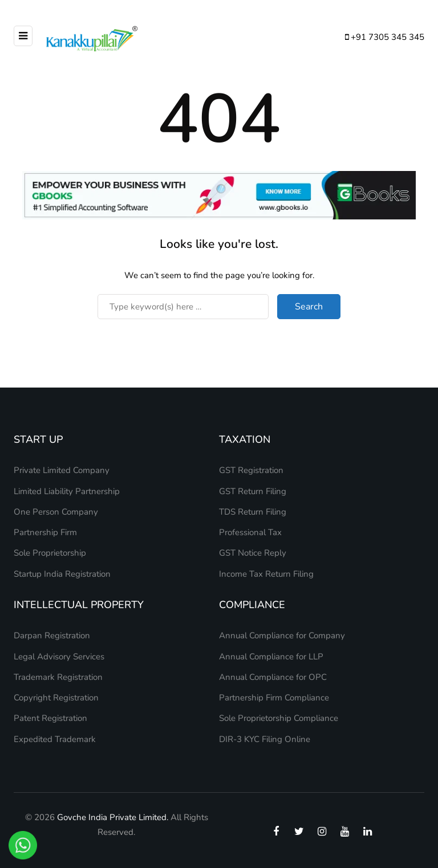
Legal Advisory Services (59, 657)
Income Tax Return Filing (266, 574)
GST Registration (251, 470)
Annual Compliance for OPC (273, 677)
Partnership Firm (45, 532)
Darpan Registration (52, 635)
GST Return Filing (253, 491)
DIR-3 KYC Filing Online (265, 739)
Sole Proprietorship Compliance (279, 718)
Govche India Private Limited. (113, 817)
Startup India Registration (62, 574)
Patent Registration (50, 718)
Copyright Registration (56, 698)
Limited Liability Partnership (67, 491)
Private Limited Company (62, 470)
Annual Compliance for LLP (271, 657)
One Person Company (56, 512)
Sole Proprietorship (50, 553)
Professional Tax (250, 532)
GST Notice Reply (253, 553)
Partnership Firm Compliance (274, 698)
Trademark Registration (58, 677)
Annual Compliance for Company (282, 635)
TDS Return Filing (253, 512)
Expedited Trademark (55, 739)
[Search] (183, 307)
